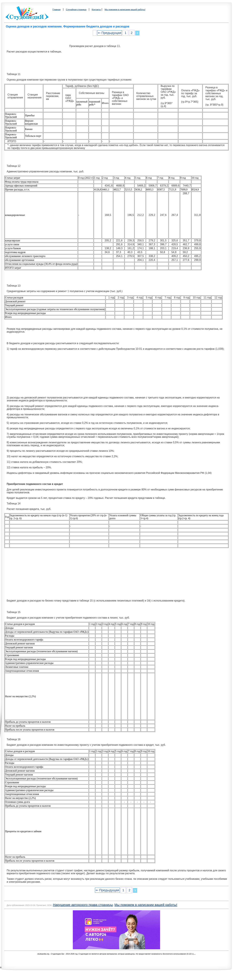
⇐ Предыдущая (110, 33)
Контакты (96, 10)
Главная (56, 10)
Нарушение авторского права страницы (83, 905)
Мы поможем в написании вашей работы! (125, 10)
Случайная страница (76, 10)
